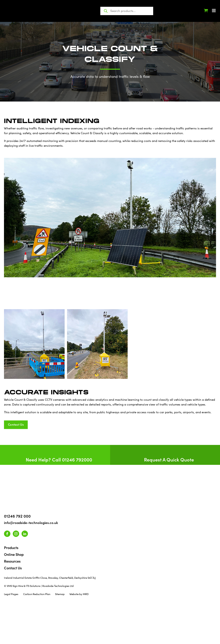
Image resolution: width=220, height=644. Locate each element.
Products (11, 548)
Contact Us (13, 568)
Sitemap (60, 594)
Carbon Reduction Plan (37, 594)
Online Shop (14, 554)
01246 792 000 (17, 516)
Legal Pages (11, 594)
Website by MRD (79, 594)
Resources (12, 561)
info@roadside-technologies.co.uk (31, 523)
